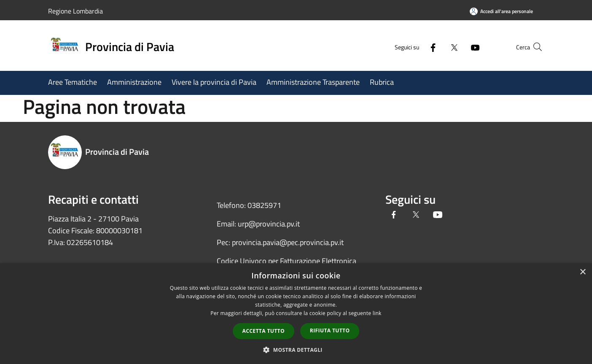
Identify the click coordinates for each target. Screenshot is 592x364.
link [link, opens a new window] (377, 313)
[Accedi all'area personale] (501, 11)
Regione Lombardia (75, 11)
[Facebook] (417, 47)
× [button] (583, 272)
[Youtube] (459, 47)
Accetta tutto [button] (264, 331)
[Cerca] (534, 47)
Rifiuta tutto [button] (330, 330)
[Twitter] (438, 47)
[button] (296, 350)
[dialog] (296, 314)
